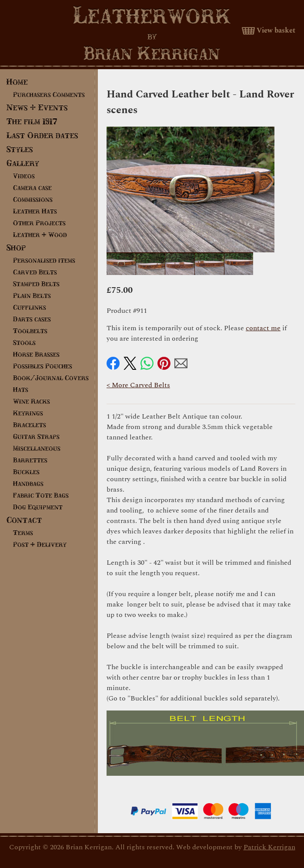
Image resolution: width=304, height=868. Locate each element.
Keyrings (28, 413)
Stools (24, 342)
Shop (16, 247)
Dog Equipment (38, 507)
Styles (20, 149)
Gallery (23, 163)
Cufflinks (30, 307)
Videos (24, 176)
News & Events (37, 107)
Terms (23, 533)
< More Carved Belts (138, 385)
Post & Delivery (40, 544)
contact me (263, 328)
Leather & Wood (40, 235)
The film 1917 (32, 121)
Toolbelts (30, 331)
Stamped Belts (36, 284)
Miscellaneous (37, 448)
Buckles (26, 472)
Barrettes (30, 460)
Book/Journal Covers (51, 378)
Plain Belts (32, 295)
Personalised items (44, 260)
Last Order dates (42, 135)
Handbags (28, 483)
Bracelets (30, 425)
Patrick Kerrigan (269, 847)
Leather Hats (35, 211)
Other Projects (39, 223)
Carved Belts (35, 272)
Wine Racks (32, 401)
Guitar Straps (36, 436)
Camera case (32, 188)
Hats (21, 389)
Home (17, 82)
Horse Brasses (36, 354)
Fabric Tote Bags (41, 495)
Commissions (33, 199)
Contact (24, 520)
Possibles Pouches (43, 366)
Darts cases (32, 319)
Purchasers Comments (49, 94)
